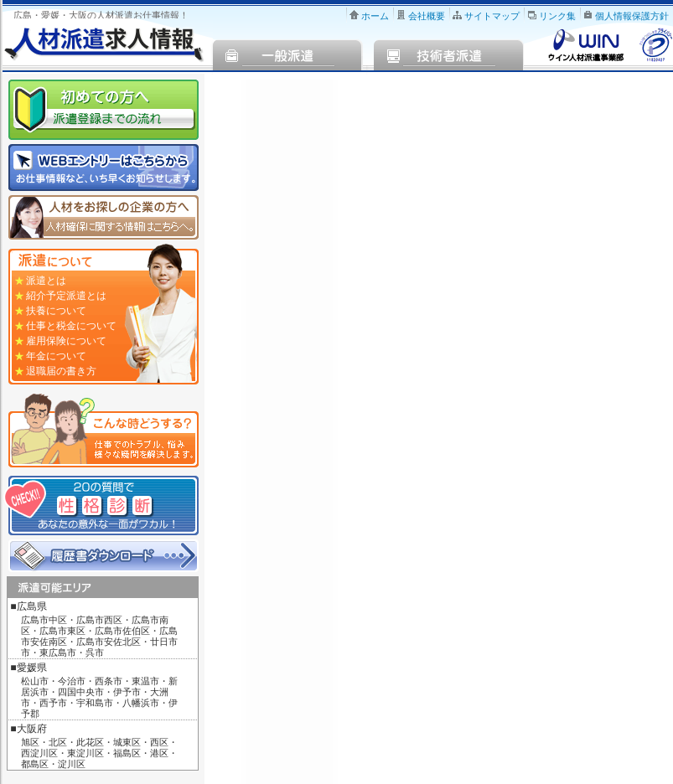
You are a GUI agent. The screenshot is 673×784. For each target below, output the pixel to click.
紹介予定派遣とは (66, 296)
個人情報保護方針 (632, 16)
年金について (56, 356)
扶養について (56, 311)
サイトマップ (492, 16)
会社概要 (427, 16)
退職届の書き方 (61, 371)
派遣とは (46, 281)
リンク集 (557, 16)
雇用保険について (66, 341)
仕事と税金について (71, 326)
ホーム (375, 16)
